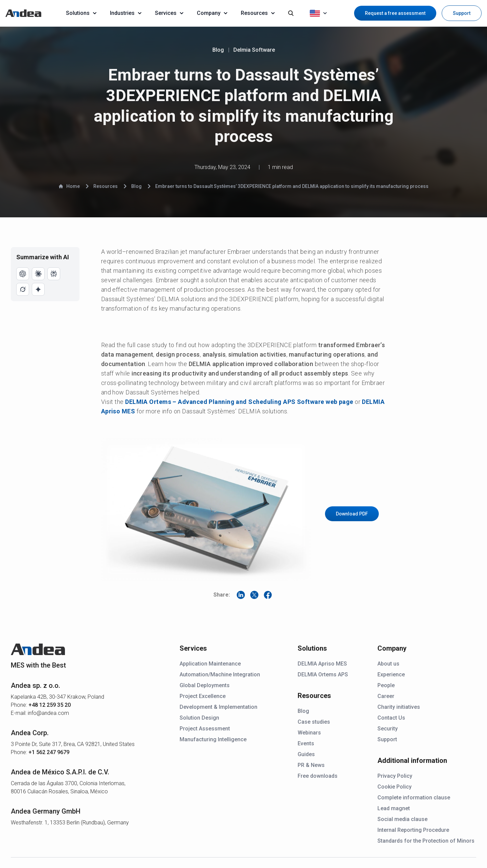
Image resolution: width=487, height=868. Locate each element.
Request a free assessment (395, 13)
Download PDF (352, 514)
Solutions (81, 13)
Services (169, 13)
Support (462, 13)
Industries (126, 13)
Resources (258, 13)
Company (212, 13)
